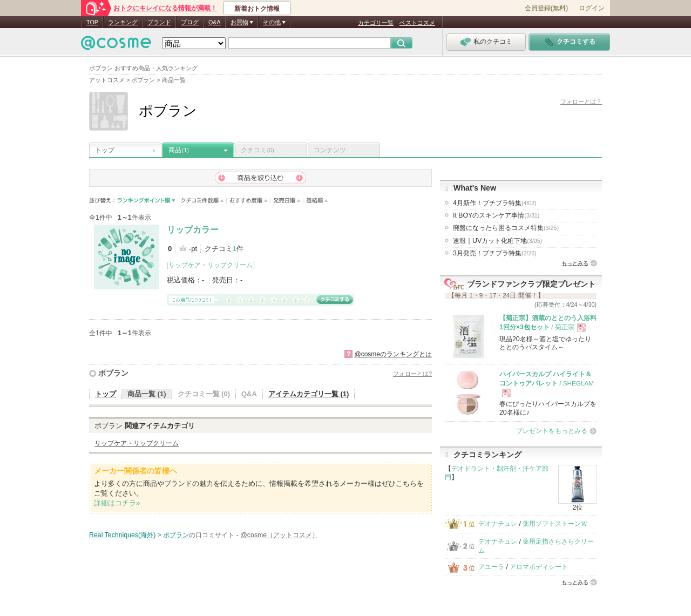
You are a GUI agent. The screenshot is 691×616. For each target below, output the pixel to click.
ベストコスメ (417, 23)
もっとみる (575, 263)
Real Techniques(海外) (122, 535)
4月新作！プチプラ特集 (495, 203)
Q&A (215, 22)
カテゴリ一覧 (376, 23)
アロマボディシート (539, 567)
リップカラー (193, 230)
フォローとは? (412, 374)
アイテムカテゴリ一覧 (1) (309, 394)
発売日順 (287, 201)
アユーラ (491, 567)
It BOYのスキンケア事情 (496, 215)
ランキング (123, 22)
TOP (92, 22)
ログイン (592, 8)
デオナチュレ (498, 524)
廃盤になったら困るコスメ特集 (506, 228)
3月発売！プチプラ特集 (495, 253)
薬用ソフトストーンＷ (555, 524)
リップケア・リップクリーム (211, 265)
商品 (179, 150)
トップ (105, 150)
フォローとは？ (581, 101)
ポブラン (113, 373)
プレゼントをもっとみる (552, 431)
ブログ (190, 22)
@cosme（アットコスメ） (279, 535)
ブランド (159, 22)
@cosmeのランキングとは (393, 354)
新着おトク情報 (257, 9)
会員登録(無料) (546, 8)
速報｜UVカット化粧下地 (497, 241)
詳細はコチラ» (117, 503)
